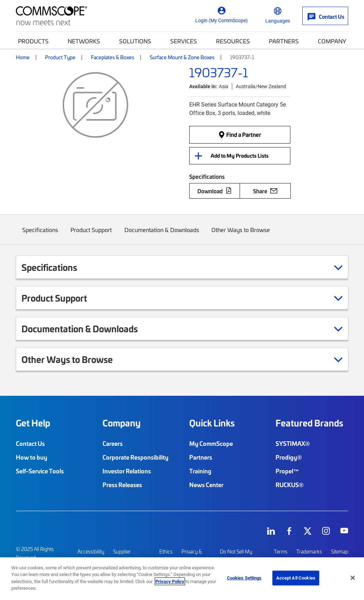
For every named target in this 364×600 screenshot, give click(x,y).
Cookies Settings (244, 578)
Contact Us (30, 443)
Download (215, 191)
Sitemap (340, 551)
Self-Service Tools (40, 471)
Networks (84, 41)
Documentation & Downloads (162, 235)
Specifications (40, 235)
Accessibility (91, 551)
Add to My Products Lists (240, 156)
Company (332, 41)
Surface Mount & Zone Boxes (182, 57)
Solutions (135, 41)
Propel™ (287, 471)
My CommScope (211, 443)
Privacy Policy (170, 581)
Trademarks (309, 551)
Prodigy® (289, 457)
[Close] (353, 578)
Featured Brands (309, 423)
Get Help (33, 423)
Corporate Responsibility (135, 457)
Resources (233, 41)
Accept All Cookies (296, 578)
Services (184, 41)
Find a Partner (240, 134)
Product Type (60, 57)
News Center (206, 485)
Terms (281, 551)
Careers (113, 443)
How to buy (32, 457)
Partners (284, 41)
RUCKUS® (290, 485)
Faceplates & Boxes (113, 57)
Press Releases (122, 485)
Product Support (91, 235)
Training (200, 471)
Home (23, 57)
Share (265, 191)
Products (33, 41)
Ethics (166, 551)
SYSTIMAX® (293, 443)
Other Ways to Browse (241, 235)
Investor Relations (127, 471)
